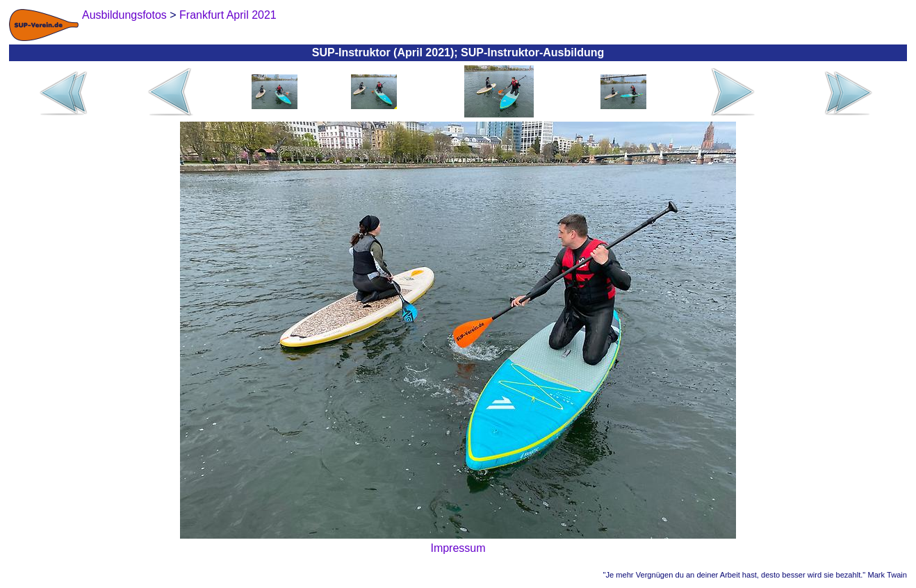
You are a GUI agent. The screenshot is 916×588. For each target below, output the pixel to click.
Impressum (458, 548)
